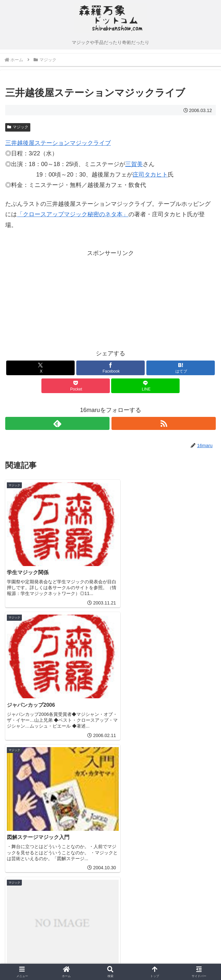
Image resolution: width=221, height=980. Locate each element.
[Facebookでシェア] (110, 368)
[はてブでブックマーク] (181, 368)
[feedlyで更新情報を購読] (57, 423)
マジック (18, 127)
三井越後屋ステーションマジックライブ (58, 143)
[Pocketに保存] (76, 386)
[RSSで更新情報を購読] (164, 423)
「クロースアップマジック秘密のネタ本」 (73, 214)
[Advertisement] (58, 299)
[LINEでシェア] (145, 386)
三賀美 (134, 164)
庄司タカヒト (150, 175)
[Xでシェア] (40, 368)
